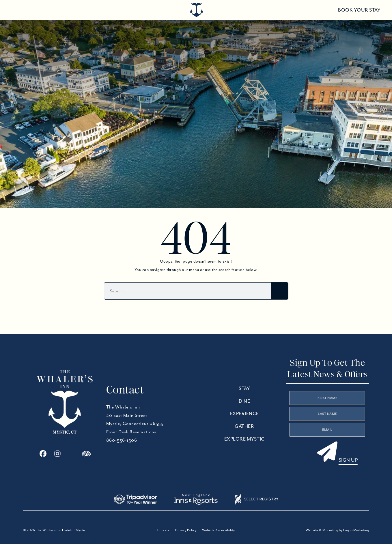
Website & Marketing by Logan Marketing (337, 530)
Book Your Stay (359, 10)
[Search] (279, 291)
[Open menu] (15, 10)
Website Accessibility (219, 530)
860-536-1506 (122, 440)
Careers (164, 530)
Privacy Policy (186, 530)
